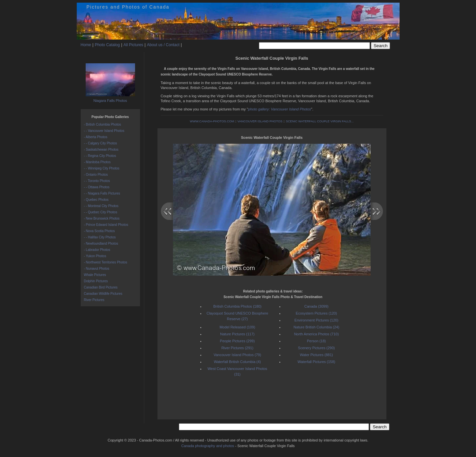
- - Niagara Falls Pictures (102, 193)
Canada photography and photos (208, 446)
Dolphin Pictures (96, 281)
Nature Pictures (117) (237, 334)
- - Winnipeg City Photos (102, 168)
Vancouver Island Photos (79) (237, 355)
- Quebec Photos (96, 200)
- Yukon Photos (95, 256)
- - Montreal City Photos (101, 206)
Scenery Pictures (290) (317, 348)
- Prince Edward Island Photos (106, 225)
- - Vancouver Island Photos (104, 131)
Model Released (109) (237, 327)
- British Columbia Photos (103, 124)
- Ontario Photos (96, 175)
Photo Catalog (107, 45)
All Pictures (133, 45)
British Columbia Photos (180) (237, 306)
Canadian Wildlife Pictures (103, 294)
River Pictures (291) (237, 348)
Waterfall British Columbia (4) (237, 362)
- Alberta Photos (96, 137)
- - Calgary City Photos (101, 143)
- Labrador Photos (97, 250)
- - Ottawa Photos (97, 187)
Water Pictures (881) (316, 355)
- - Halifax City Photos (100, 237)
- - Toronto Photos (97, 181)
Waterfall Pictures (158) (316, 362)
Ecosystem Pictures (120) (316, 313)
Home (86, 45)
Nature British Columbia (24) (316, 327)
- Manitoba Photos (97, 162)
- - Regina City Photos (100, 156)
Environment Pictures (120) (316, 320)
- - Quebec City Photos (101, 212)
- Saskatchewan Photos (101, 150)
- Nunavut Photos (97, 269)
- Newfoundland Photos (101, 244)
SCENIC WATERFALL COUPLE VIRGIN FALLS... (320, 121)
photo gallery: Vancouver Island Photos (280, 109)
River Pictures (94, 300)
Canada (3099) (316, 306)
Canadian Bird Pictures (101, 287)
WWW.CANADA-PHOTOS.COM (212, 121)
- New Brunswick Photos (102, 218)
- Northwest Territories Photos (106, 262)
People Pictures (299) (238, 341)
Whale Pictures (95, 275)
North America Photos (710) (317, 334)
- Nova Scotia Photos (99, 231)
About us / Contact (163, 45)
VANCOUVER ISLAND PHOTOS (260, 121)
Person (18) (316, 341)
